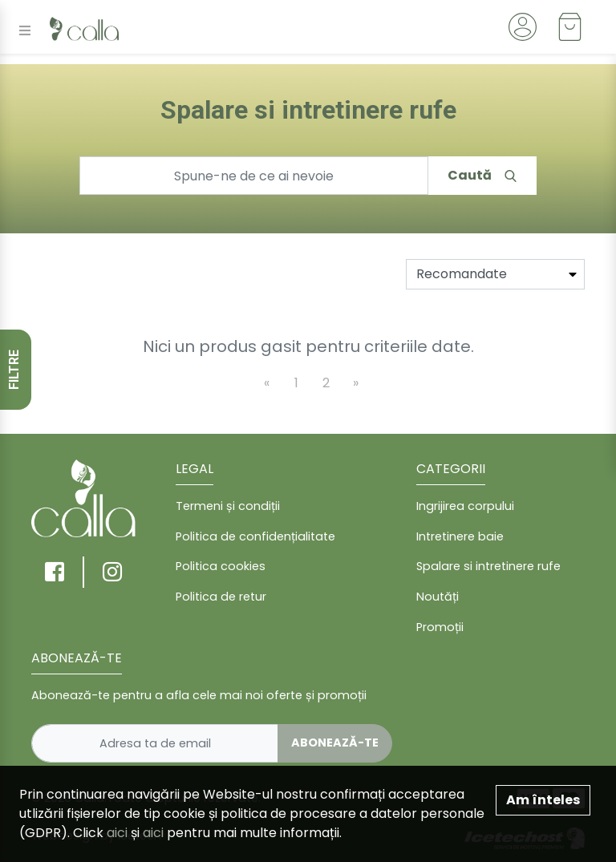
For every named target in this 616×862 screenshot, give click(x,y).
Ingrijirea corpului (465, 506)
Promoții (440, 627)
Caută (482, 175)
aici (117, 833)
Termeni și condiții (228, 506)
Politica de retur (221, 597)
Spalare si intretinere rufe (488, 566)
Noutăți (438, 597)
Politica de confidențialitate (255, 536)
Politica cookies (221, 566)
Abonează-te (335, 743)
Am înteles (543, 800)
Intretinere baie (460, 536)
